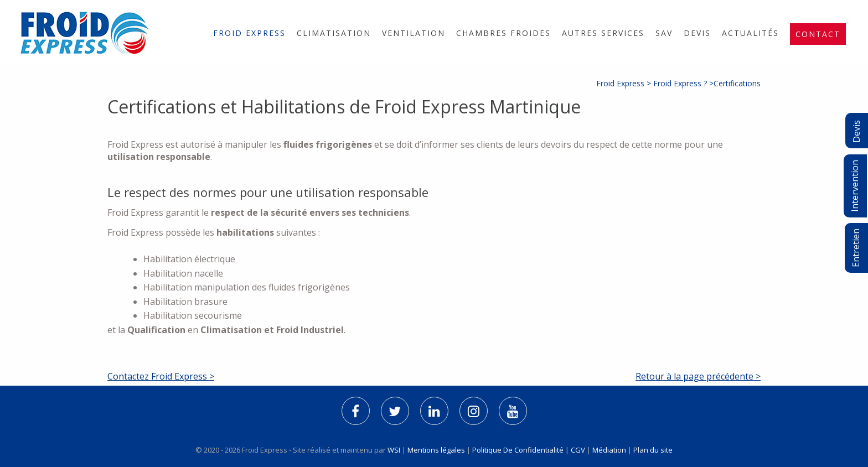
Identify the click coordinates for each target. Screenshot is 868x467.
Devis (697, 33)
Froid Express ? (680, 83)
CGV (578, 450)
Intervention (855, 186)
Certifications (737, 83)
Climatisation (334, 33)
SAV (664, 33)
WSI (395, 450)
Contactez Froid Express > (161, 376)
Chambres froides (503, 33)
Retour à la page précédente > (698, 376)
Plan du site (653, 450)
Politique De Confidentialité (518, 450)
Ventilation (414, 33)
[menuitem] (249, 33)
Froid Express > (625, 83)
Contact (818, 34)
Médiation (609, 450)
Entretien (856, 248)
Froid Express (249, 33)
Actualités (750, 33)
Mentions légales (436, 450)
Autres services (603, 33)
